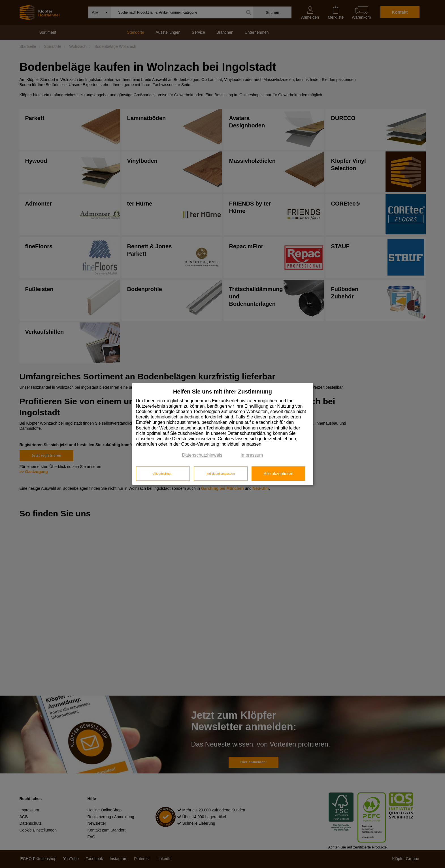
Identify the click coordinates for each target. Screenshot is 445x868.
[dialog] (223, 434)
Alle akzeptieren (278, 474)
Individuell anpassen (221, 474)
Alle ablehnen (163, 474)
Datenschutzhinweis (202, 455)
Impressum (252, 455)
